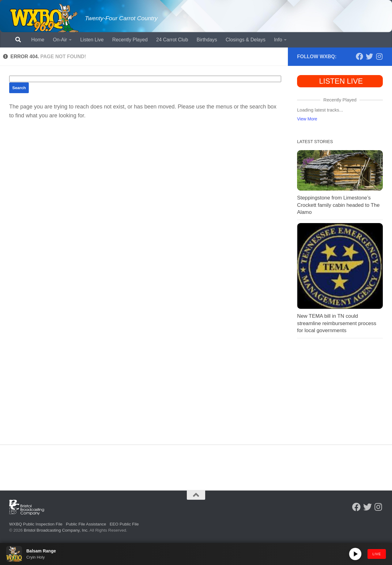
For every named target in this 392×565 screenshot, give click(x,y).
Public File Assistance (86, 524)
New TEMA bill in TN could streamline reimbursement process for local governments (337, 323)
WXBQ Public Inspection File (36, 524)
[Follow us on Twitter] (369, 56)
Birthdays (207, 40)
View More (307, 119)
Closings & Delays (246, 40)
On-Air (60, 40)
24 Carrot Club (172, 40)
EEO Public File (124, 524)
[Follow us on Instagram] (379, 56)
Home (38, 40)
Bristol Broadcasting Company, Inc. (56, 530)
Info (278, 40)
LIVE (377, 554)
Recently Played (130, 40)
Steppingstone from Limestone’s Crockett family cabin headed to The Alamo (338, 205)
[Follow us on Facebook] (360, 56)
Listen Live (92, 40)
